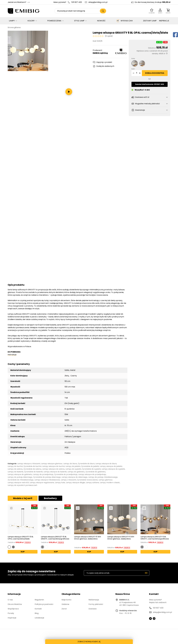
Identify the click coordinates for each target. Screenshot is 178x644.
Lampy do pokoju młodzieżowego (103, 477)
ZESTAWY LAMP (150, 21)
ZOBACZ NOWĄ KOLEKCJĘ (89, 641)
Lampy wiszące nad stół (18, 483)
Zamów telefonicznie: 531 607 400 (150, 84)
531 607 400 (77, 2)
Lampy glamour (106, 480)
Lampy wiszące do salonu (53, 469)
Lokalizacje (39, 618)
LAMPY (12, 21)
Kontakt (38, 609)
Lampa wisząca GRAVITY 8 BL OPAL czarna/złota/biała (20, 538)
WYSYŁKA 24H (124, 21)
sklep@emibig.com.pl (98, 2)
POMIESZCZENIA (54, 21)
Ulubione (65, 604)
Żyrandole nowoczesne (87, 480)
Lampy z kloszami (69, 480)
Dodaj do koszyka (155, 73)
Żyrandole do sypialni (91, 469)
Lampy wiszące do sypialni (113, 469)
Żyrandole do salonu (32, 469)
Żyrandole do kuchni (32, 466)
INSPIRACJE (164, 21)
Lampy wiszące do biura (106, 464)
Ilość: (133, 69)
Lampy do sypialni (73, 469)
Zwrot (64, 609)
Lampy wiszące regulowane (42, 483)
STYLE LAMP (79, 21)
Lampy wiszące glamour (52, 464)
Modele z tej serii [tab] (23, 498)
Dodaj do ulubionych (105, 66)
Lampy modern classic (110, 483)
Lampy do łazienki (15, 472)
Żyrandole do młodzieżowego (21, 480)
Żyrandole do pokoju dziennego (47, 477)
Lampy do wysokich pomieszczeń (22, 485)
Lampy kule (60, 483)
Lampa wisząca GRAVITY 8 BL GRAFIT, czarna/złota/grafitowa (55, 538)
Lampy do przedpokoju (43, 474)
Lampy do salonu (15, 469)
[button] (133, 73)
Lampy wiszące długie (75, 483)
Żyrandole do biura (86, 464)
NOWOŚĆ (101, 21)
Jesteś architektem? (17, 2)
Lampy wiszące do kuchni (53, 466)
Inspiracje (12, 618)
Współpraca (13, 609)
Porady (11, 613)
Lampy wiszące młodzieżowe (47, 480)
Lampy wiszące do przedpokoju (92, 474)
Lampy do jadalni (73, 466)
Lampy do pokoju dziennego (20, 477)
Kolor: (133, 58)
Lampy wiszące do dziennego (75, 477)
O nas (10, 600)
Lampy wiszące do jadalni (111, 466)
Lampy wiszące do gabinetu (20, 474)
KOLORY (31, 21)
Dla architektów (15, 604)
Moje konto (66, 600)
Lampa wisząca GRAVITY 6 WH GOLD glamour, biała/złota (121, 538)
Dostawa (93, 609)
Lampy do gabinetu (76, 472)
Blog (37, 613)
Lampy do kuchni (15, 466)
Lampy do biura (70, 464)
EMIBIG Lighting (100, 53)
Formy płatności (96, 604)
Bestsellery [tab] (50, 498)
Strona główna (14, 27)
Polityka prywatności (44, 604)
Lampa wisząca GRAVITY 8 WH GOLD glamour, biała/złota (87, 538)
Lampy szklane (92, 483)
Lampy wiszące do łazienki (55, 472)
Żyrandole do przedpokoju (66, 474)
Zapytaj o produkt (104, 62)
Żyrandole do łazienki (33, 472)
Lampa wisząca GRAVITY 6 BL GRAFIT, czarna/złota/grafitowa (155, 538)
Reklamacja (94, 600)
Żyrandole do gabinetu (95, 472)
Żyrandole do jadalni (90, 466)
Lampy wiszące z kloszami (29, 464)
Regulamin (39, 600)
